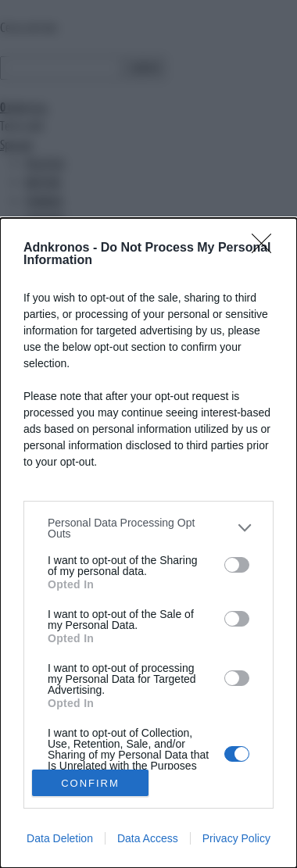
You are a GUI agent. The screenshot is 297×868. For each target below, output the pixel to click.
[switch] (237, 565)
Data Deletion (60, 838)
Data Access (148, 838)
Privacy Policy (236, 838)
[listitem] (148, 528)
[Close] (267, 248)
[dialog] (148, 543)
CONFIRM (90, 783)
